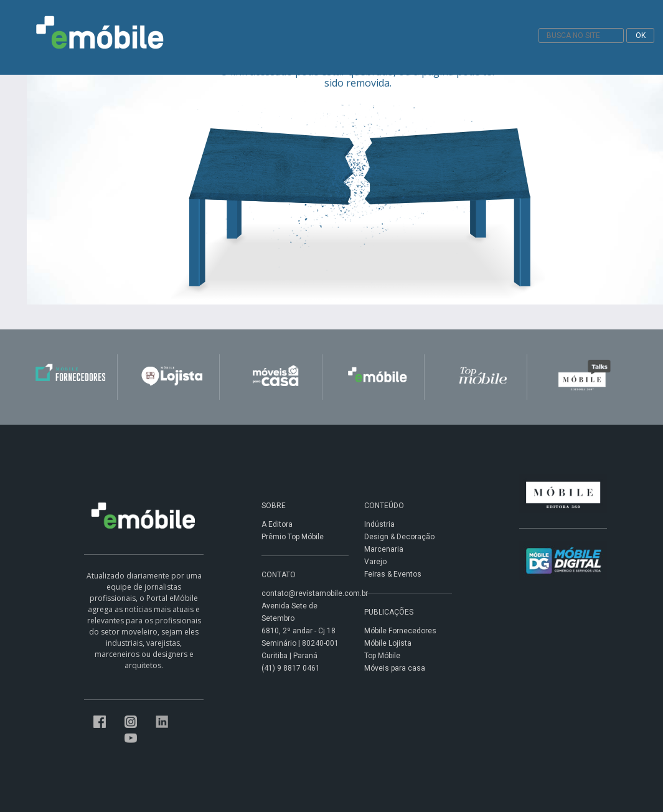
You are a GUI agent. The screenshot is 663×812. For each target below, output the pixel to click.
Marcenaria (384, 549)
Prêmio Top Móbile (293, 537)
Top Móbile (382, 656)
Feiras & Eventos (393, 574)
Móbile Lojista (388, 643)
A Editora (277, 524)
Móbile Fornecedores (400, 631)
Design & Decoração (399, 537)
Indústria (379, 524)
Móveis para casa (395, 668)
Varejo (375, 562)
